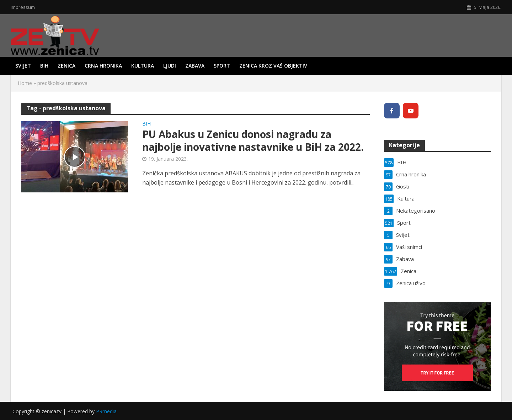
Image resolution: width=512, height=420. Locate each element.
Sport (222, 66)
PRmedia (106, 411)
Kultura (143, 66)
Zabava (195, 66)
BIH (44, 66)
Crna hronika (103, 66)
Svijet (23, 66)
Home (25, 83)
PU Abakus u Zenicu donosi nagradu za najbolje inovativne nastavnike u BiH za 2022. (253, 140)
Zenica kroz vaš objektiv (273, 66)
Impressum (23, 7)
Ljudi (170, 66)
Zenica (66, 66)
